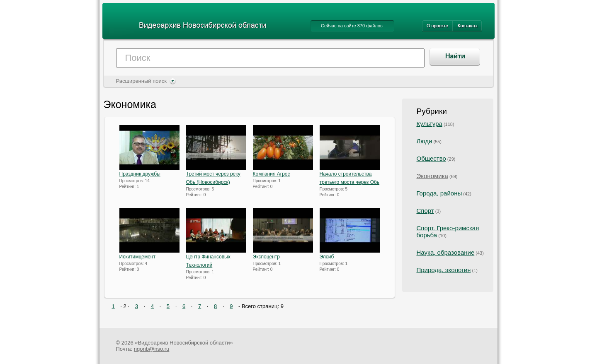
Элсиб (327, 257)
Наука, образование (446, 252)
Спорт (425, 211)
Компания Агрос (272, 174)
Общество (431, 158)
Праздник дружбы (140, 174)
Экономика (432, 176)
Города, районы (439, 193)
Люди (425, 141)
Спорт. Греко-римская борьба (448, 231)
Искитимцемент (138, 257)
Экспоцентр (266, 257)
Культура (430, 124)
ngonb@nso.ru (152, 349)
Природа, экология (444, 270)
